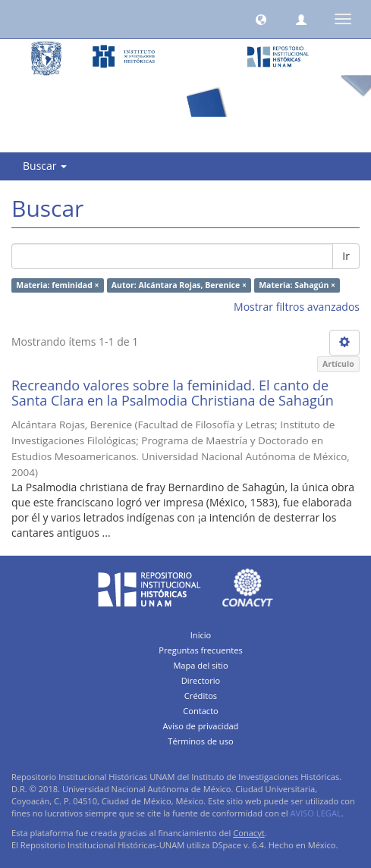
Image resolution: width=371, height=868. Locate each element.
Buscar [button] (45, 166)
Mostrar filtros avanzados (297, 307)
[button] (261, 19)
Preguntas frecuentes (200, 650)
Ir (346, 256)
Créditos (201, 696)
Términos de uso (200, 741)
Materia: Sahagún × (297, 285)
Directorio (201, 680)
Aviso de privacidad (201, 726)
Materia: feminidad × (57, 285)
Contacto (201, 711)
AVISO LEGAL (316, 813)
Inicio (201, 635)
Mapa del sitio (200, 665)
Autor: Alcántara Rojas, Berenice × (179, 285)
